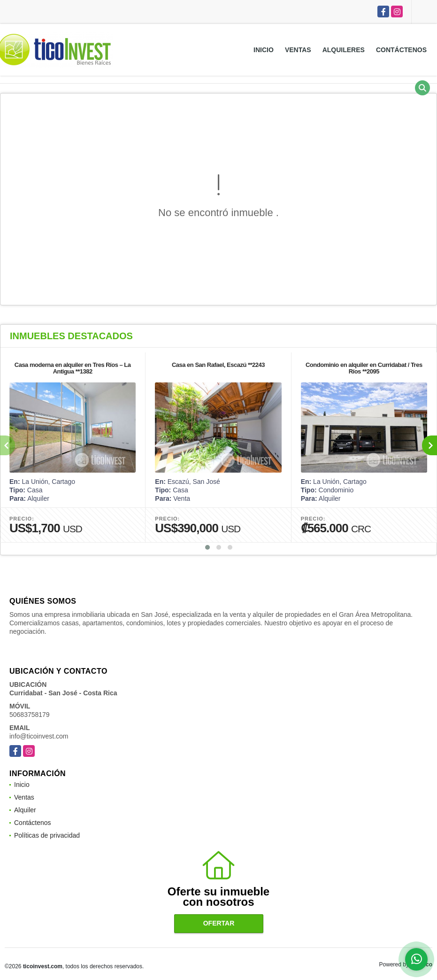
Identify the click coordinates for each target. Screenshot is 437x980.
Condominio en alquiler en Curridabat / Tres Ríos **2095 (364, 368)
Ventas (298, 50)
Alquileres (344, 50)
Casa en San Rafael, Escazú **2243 (218, 365)
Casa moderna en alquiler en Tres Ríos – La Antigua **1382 (73, 368)
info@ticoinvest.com (39, 736)
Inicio (264, 50)
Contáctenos (401, 50)
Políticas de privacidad (47, 835)
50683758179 (30, 715)
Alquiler (25, 810)
